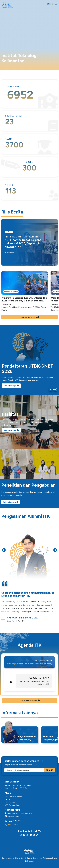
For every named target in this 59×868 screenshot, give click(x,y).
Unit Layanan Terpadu (14, 797)
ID (48, 4)
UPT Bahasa (10, 802)
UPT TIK (8, 799)
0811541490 (13, 825)
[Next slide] (55, 390)
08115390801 (13, 813)
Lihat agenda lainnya (29, 700)
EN (52, 4)
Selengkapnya (11, 386)
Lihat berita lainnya (29, 317)
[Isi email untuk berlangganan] (24, 770)
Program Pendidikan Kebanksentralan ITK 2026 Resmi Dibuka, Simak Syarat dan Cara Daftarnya (24, 301)
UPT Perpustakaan (12, 805)
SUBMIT (50, 770)
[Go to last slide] (51, 390)
